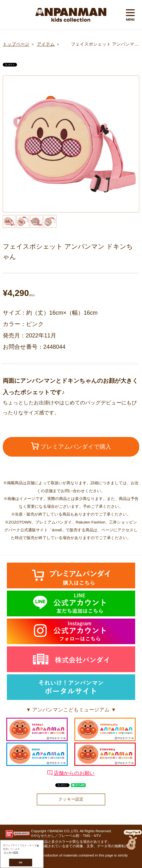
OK (21, 863)
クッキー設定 (71, 799)
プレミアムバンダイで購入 (71, 446)
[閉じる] (38, 847)
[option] (71, 144)
